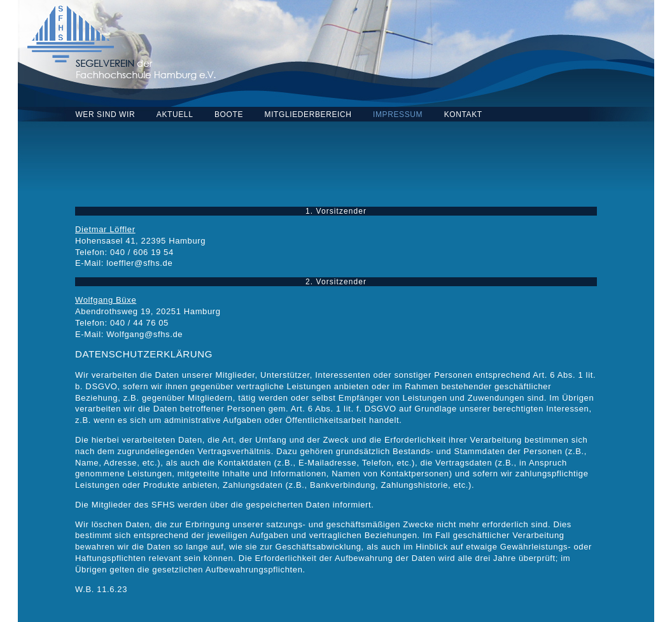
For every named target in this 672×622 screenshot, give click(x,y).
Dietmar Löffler (105, 229)
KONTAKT (463, 114)
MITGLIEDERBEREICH (308, 114)
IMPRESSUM (398, 114)
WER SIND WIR (105, 114)
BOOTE (229, 114)
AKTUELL (175, 114)
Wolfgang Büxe (106, 300)
